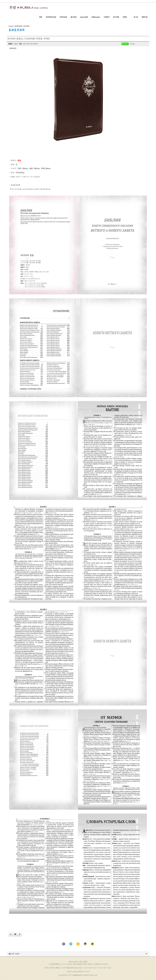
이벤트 (125, 17)
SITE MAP (14, 954)
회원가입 (145, 17)
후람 (41, 17)
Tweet (132, 44)
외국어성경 (63, 17)
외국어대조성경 (51, 17)
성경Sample (96, 17)
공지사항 (116, 17)
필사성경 (73, 17)
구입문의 (107, 17)
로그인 (136, 17)
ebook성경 (84, 17)
